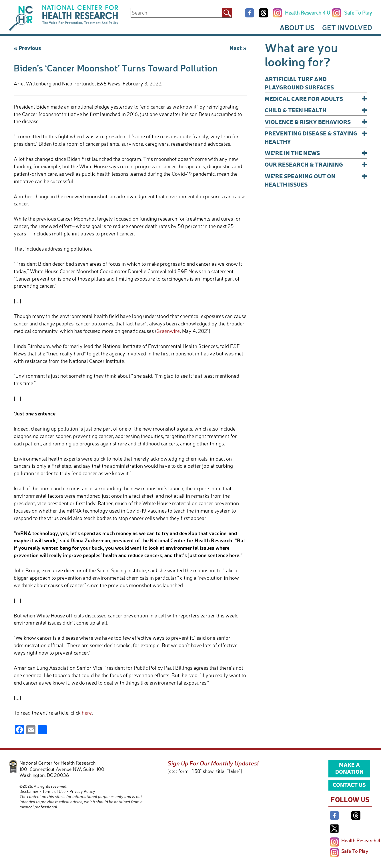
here (87, 713)
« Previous (27, 48)
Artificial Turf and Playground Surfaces (299, 83)
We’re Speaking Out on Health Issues (316, 180)
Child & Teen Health (316, 110)
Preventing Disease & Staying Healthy (316, 137)
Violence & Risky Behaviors (316, 122)
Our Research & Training (316, 164)
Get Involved (347, 27)
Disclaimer (29, 791)
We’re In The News (316, 153)
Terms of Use (54, 791)
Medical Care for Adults (316, 98)
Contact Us (349, 785)
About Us (297, 27)
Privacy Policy (82, 791)
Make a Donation (349, 768)
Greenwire (168, 331)
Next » (238, 48)
